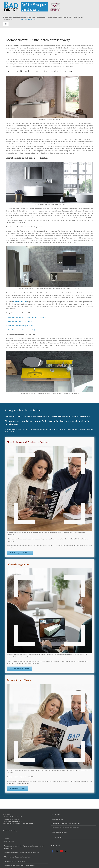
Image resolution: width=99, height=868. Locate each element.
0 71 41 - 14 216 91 (13, 819)
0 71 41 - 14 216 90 (15, 817)
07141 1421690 (18, 19)
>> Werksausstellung (20, 302)
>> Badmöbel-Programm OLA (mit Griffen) (19, 326)
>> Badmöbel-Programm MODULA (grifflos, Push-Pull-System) (26, 317)
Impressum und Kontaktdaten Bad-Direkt (66, 828)
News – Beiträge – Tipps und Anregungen (66, 823)
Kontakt (7, 838)
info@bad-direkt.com (15, 821)
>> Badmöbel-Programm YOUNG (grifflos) (19, 321)
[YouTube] (61, 851)
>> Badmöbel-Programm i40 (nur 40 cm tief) (20, 330)
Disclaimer (58, 837)
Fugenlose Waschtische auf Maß (15, 861)
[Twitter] (57, 851)
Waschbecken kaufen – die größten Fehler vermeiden (22, 853)
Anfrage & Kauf (30, 19)
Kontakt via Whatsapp (10, 831)
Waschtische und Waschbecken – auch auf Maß (20, 866)
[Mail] (65, 851)
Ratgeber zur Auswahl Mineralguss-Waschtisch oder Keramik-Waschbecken (24, 847)
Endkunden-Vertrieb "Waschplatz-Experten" (21, 824)
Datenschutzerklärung (59, 832)
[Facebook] (52, 851)
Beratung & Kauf (58, 819)
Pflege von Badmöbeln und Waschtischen (18, 857)
